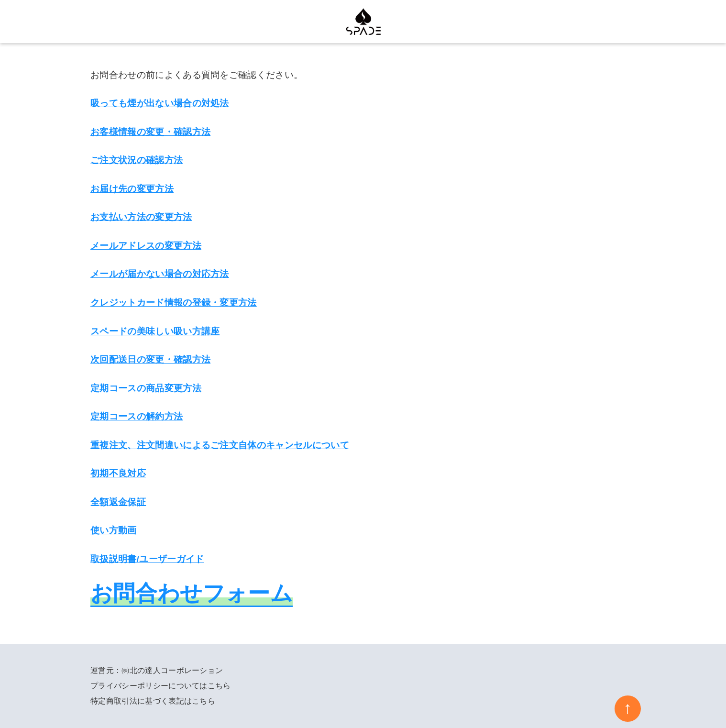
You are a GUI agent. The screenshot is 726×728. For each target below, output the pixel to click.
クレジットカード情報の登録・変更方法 (174, 303)
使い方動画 (114, 530)
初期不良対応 (118, 473)
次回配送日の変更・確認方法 (150, 359)
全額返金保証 (118, 502)
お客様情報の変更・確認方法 (150, 132)
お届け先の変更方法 (132, 189)
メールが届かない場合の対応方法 (160, 274)
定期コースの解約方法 (137, 416)
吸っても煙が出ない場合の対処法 (160, 103)
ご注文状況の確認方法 (137, 160)
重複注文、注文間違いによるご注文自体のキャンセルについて (220, 445)
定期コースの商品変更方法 (146, 388)
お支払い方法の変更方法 (141, 217)
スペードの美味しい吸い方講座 (155, 331)
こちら (219, 686)
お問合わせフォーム (192, 593)
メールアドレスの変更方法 (146, 246)
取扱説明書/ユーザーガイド (147, 559)
